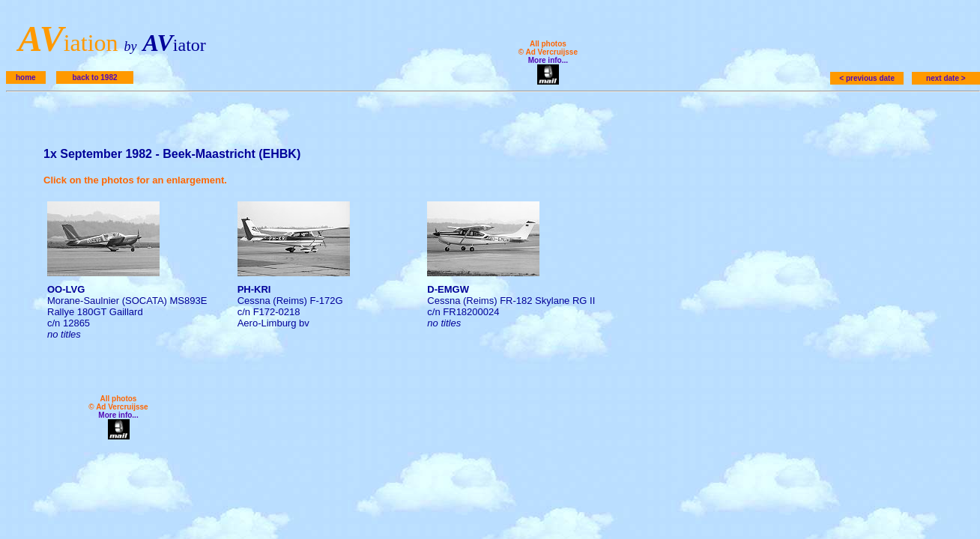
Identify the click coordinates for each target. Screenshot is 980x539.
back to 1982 (94, 77)
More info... (548, 60)
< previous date (867, 78)
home (26, 77)
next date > (946, 78)
